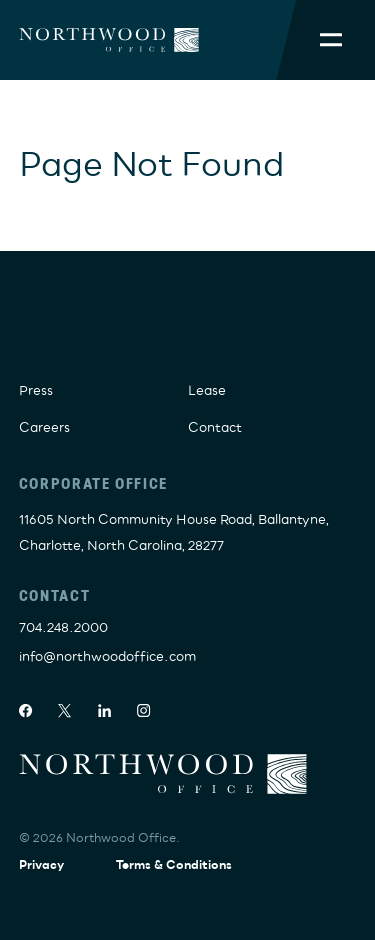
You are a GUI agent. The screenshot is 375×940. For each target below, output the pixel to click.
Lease (207, 391)
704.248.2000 (63, 628)
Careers (44, 428)
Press (36, 391)
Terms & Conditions (174, 865)
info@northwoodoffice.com (107, 657)
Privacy (41, 865)
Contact (215, 428)
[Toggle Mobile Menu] (331, 40)
